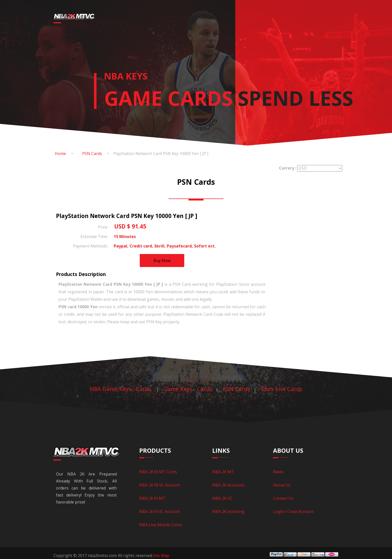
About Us (282, 485)
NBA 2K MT (223, 472)
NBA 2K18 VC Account (160, 485)
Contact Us (283, 498)
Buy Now (162, 260)
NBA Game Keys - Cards (121, 389)
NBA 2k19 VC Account (159, 511)
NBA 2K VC (222, 498)
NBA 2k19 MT (152, 498)
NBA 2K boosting (228, 511)
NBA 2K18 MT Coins (158, 472)
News (289, 19)
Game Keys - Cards (257, 19)
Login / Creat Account (293, 511)
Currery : (288, 168)
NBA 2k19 (180, 19)
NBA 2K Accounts (228, 485)
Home (123, 19)
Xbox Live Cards (282, 389)
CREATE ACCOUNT (338, 19)
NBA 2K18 (148, 19)
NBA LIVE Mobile (215, 19)
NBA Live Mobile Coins (160, 525)
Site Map (161, 555)
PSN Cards (92, 153)
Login (308, 19)
